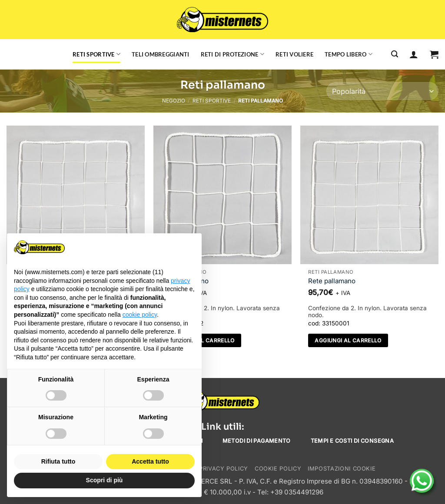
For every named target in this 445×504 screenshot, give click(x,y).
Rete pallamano (332, 281)
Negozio (174, 101)
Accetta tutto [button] (150, 461)
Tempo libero (349, 54)
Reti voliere (294, 54)
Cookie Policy (278, 469)
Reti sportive (96, 54)
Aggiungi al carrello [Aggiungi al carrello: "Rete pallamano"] (348, 340)
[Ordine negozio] (382, 91)
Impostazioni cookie (342, 469)
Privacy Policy (224, 469)
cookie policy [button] (140, 315)
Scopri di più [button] (105, 480)
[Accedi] (414, 54)
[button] (434, 54)
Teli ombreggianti (161, 54)
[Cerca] (395, 54)
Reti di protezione (232, 54)
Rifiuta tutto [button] (58, 461)
